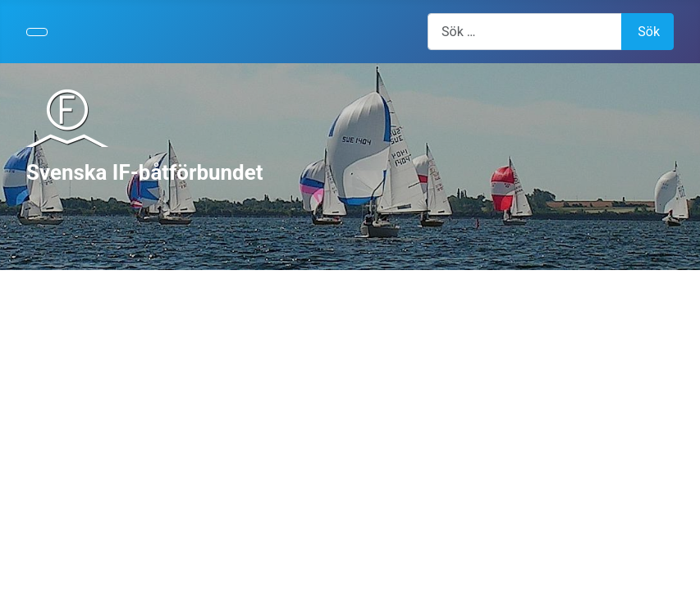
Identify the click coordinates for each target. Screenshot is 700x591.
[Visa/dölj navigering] (37, 32)
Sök (649, 32)
